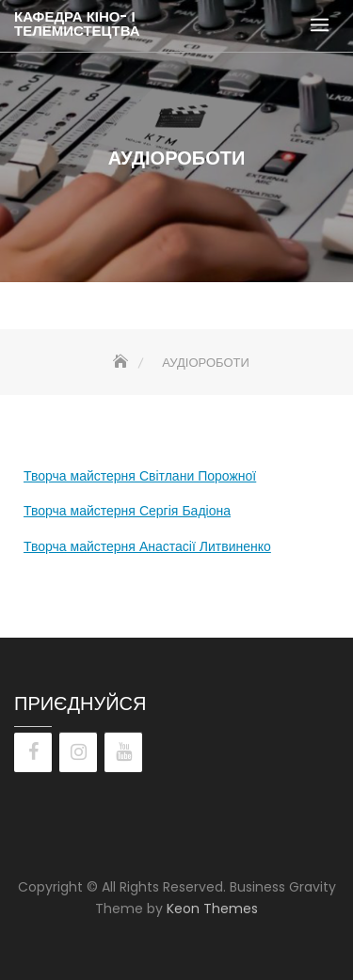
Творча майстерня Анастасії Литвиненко (147, 546)
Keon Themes (212, 909)
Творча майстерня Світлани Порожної (140, 476)
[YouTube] (123, 752)
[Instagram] (78, 752)
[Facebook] (33, 752)
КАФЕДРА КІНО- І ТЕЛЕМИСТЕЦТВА (77, 24)
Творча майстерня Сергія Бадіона (127, 511)
